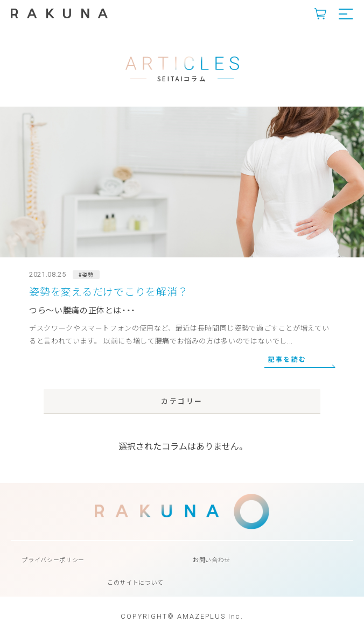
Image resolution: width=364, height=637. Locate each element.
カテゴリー (182, 401)
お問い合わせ (212, 560)
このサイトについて (135, 582)
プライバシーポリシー (53, 560)
